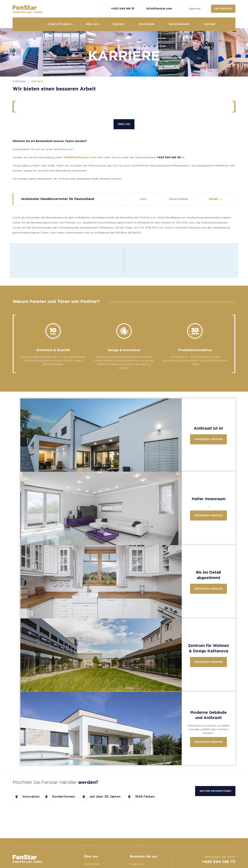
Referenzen (92, 864)
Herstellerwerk (179, 24)
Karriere (118, 24)
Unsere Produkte (60, 24)
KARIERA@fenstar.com (80, 157)
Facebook (137, 864)
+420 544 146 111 (219, 862)
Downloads (147, 24)
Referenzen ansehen (208, 439)
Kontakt (210, 24)
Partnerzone (223, 9)
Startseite (19, 81)
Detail (214, 199)
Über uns (92, 24)
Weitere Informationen (215, 791)
